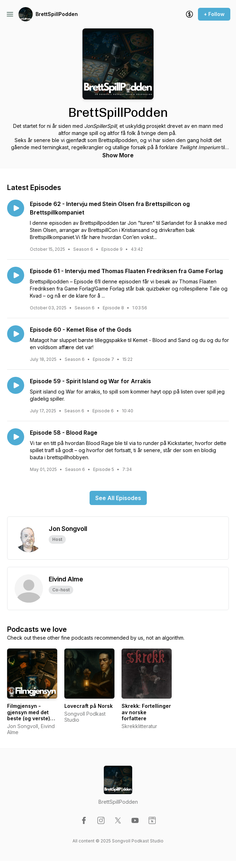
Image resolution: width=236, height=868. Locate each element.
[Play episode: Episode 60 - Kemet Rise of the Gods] (16, 334)
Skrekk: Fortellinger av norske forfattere (146, 712)
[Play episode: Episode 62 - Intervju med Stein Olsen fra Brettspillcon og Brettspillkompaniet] (16, 208)
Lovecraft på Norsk (88, 706)
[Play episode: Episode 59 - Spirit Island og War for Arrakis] (16, 385)
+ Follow (214, 14)
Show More (118, 155)
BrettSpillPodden (57, 14)
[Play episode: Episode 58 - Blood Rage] (16, 437)
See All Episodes (118, 498)
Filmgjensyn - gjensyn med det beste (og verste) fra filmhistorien (29, 715)
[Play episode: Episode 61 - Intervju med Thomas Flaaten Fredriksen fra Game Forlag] (16, 275)
